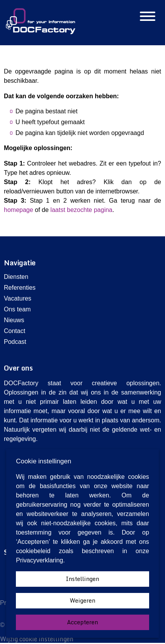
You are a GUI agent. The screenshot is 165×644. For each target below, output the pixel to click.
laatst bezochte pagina (81, 210)
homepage (19, 210)
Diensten (16, 277)
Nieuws (14, 320)
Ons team (17, 309)
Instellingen (82, 579)
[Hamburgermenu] (148, 17)
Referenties (20, 288)
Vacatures (18, 298)
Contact (15, 331)
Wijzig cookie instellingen (37, 639)
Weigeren (82, 600)
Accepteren (82, 622)
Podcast (15, 342)
